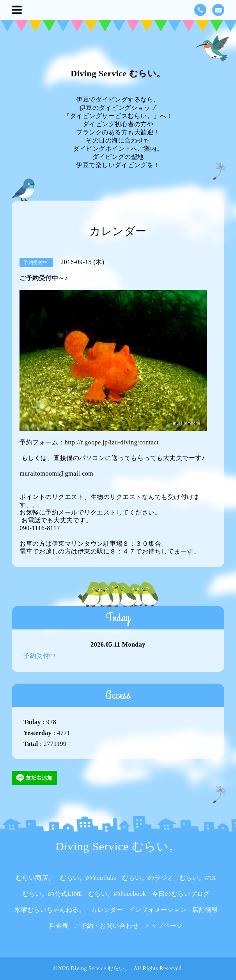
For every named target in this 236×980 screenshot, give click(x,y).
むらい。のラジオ (148, 878)
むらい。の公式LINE (52, 894)
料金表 (59, 926)
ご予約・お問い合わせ (106, 926)
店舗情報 (205, 910)
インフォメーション (158, 910)
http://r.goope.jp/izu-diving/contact (112, 442)
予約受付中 (40, 656)
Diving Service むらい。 (118, 73)
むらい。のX (198, 878)
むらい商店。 (35, 878)
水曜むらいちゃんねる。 (50, 910)
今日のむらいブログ (181, 894)
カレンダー (107, 910)
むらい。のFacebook (117, 894)
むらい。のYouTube (88, 878)
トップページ (164, 926)
